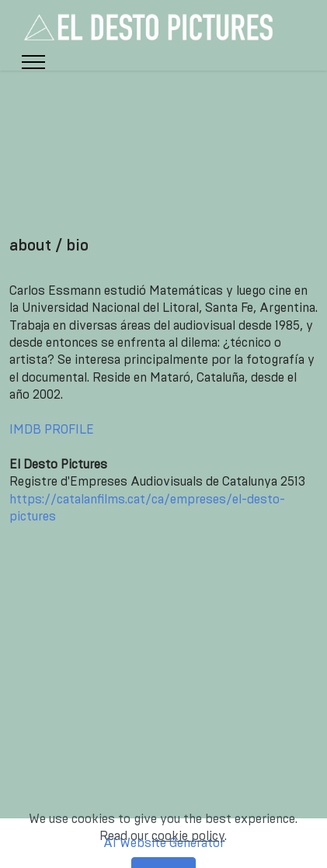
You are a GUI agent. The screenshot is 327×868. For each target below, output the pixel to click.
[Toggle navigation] (34, 62)
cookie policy (188, 848)
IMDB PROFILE (52, 430)
